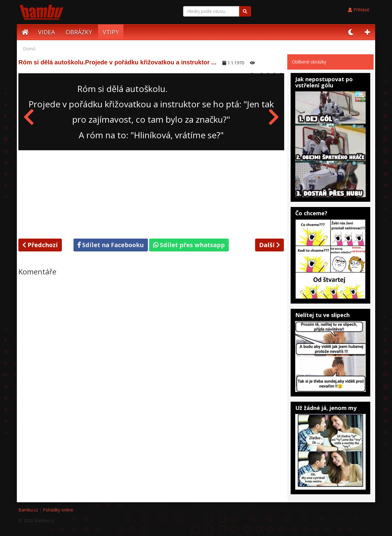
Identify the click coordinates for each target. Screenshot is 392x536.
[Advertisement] (151, 193)
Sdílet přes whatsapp (189, 245)
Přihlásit (359, 10)
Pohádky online (58, 510)
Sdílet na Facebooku (111, 245)
